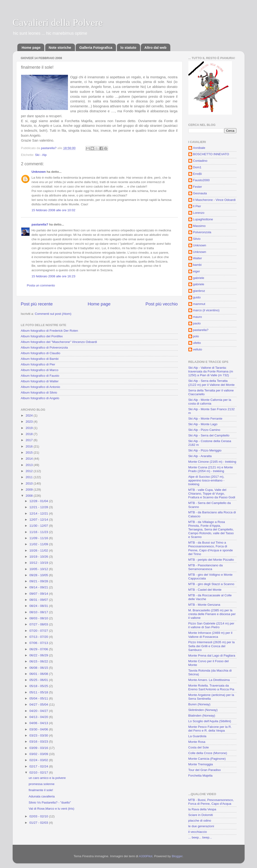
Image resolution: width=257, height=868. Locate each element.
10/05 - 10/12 (39, 569)
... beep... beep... (200, 837)
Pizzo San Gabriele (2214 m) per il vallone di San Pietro (211, 625)
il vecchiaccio (198, 832)
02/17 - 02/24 (39, 766)
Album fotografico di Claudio (41, 353)
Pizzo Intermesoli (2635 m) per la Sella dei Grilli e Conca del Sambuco (212, 646)
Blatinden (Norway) (202, 716)
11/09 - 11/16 (39, 538)
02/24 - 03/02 (39, 760)
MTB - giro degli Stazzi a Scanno (211, 584)
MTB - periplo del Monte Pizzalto (211, 560)
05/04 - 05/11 (39, 698)
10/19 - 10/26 (39, 557)
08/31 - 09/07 (39, 600)
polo (196, 336)
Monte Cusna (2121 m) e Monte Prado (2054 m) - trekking (211, 469)
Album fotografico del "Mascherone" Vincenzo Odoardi (59, 342)
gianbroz (199, 291)
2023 (30, 422)
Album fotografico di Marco (40, 370)
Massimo (199, 226)
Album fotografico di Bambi (40, 359)
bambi (197, 265)
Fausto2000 (201, 180)
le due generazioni (201, 826)
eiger (197, 271)
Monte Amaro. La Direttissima (209, 680)
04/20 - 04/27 (39, 711)
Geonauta (200, 193)
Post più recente (37, 304)
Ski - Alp (41, 155)
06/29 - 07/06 (39, 649)
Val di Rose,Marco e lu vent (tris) (51, 809)
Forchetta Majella (201, 776)
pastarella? (40, 224)
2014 (30, 459)
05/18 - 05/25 (39, 686)
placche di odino (200, 821)
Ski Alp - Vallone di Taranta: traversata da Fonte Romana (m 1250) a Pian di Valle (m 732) (211, 371)
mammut (199, 304)
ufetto (197, 343)
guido (197, 297)
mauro (197, 317)
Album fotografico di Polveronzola (44, 348)
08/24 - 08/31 (39, 606)
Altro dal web (155, 47)
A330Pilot (146, 856)
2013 (30, 465)
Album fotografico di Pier (38, 364)
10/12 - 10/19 (39, 563)
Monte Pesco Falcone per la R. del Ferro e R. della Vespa (210, 729)
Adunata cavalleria (42, 796)
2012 (30, 471)
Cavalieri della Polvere (58, 23)
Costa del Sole (199, 747)
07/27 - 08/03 (39, 624)
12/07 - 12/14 (39, 520)
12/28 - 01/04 (39, 501)
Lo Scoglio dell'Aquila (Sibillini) (210, 721)
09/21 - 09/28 (39, 581)
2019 (30, 428)
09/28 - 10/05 (39, 575)
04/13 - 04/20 (39, 717)
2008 (30, 496)
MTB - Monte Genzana (204, 605)
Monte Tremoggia (201, 764)
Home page (31, 47)
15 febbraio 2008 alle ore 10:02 (54, 210)
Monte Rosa (197, 742)
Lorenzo (199, 213)
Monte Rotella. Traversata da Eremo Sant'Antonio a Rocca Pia (211, 687)
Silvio (197, 239)
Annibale (199, 148)
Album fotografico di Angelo (40, 398)
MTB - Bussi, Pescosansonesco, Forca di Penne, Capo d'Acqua (211, 802)
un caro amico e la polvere (47, 778)
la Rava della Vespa (202, 809)
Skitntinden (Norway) (203, 710)
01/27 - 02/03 (39, 823)
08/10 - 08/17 (39, 612)
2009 (30, 490)
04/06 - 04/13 (39, 723)
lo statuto (128, 47)
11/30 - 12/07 (39, 526)
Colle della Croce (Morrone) (208, 753)
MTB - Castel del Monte (205, 590)
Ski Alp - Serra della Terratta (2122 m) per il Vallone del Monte (212, 383)
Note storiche (60, 47)
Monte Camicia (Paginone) (207, 759)
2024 (30, 415)
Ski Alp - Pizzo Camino (204, 430)
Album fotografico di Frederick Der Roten (50, 331)
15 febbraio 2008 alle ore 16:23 (54, 276)
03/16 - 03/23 (39, 742)
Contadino (200, 161)
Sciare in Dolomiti (201, 815)
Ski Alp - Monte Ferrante (205, 419)
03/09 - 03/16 (39, 748)
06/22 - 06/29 (39, 655)
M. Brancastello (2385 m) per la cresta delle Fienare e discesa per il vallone (212, 614)
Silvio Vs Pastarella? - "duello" (50, 802)
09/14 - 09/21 (39, 587)
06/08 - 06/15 (39, 668)
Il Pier (197, 206)
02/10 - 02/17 (39, 772)
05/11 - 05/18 (39, 692)
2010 (30, 483)
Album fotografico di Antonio (41, 387)
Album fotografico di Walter (40, 381)
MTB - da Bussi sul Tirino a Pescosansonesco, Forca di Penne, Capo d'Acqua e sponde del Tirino (211, 548)
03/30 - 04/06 (39, 729)
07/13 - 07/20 (39, 637)
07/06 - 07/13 (39, 643)
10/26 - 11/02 (39, 550)
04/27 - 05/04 (39, 705)
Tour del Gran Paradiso (205, 770)
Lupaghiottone (203, 219)
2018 (30, 434)
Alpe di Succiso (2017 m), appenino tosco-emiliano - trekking (207, 480)
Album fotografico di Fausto (40, 376)
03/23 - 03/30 (39, 735)
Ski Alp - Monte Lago (203, 424)
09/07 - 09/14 (39, 594)
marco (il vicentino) (206, 310)
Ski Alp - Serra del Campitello (209, 435)
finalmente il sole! (41, 790)
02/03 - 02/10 (39, 816)
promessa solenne (41, 784)
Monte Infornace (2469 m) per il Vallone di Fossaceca (210, 635)
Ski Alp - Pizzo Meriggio (205, 450)
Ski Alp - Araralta (200, 456)
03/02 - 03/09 (39, 754)
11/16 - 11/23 (39, 532)
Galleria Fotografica (96, 47)
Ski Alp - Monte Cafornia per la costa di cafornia (210, 402)
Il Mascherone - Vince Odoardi (214, 200)
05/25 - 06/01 (39, 680)
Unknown (39, 172)
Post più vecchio (162, 304)
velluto (198, 349)
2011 (30, 477)
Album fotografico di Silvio (39, 393)
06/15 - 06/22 (39, 661)
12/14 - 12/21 (39, 513)
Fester (197, 187)
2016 (30, 446)
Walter (198, 258)
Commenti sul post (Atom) (53, 314)
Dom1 (197, 167)
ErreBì (197, 174)
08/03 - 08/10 (39, 618)
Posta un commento (41, 285)
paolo (197, 323)
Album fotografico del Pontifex (42, 336)
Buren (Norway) (199, 704)
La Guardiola (197, 736)
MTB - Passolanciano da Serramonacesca (206, 567)
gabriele (199, 278)
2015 (30, 453)
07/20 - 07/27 (39, 631)
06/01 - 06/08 (39, 674)
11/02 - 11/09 (39, 544)
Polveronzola (202, 232)
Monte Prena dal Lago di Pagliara (212, 656)
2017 (30, 440)
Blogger (177, 856)
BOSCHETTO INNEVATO (211, 154)
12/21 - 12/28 (39, 507)
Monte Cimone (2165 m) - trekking (212, 462)
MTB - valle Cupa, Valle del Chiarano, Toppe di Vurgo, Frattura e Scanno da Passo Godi (212, 494)
